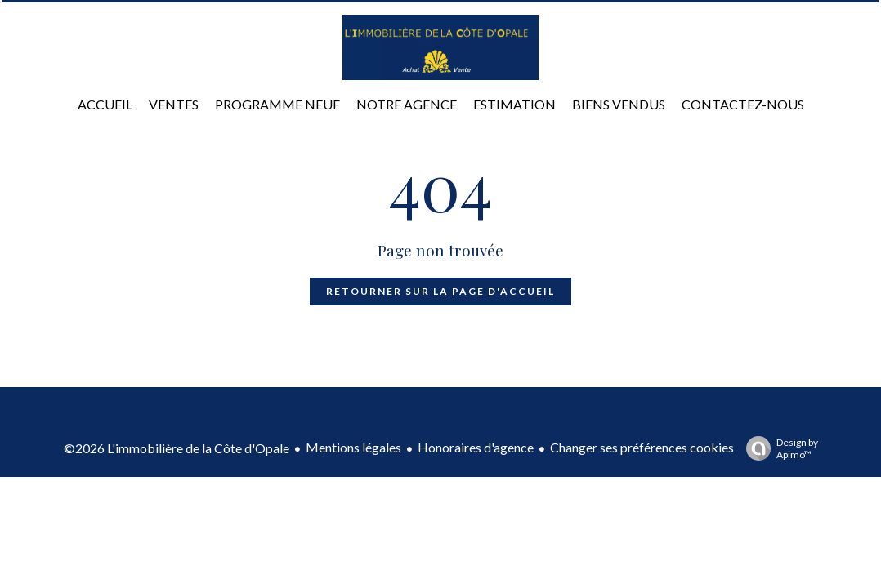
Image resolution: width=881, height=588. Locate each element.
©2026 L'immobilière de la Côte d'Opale (177, 448)
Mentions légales (353, 447)
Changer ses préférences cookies (642, 447)
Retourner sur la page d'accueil (440, 291)
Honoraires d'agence (476, 447)
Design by (778, 448)
